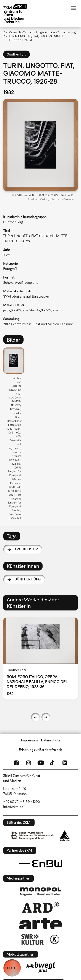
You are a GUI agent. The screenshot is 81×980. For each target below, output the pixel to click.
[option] (16, 435)
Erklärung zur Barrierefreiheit (41, 750)
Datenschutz (51, 740)
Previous (35, 717)
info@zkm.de (13, 807)
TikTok (53, 763)
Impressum (29, 740)
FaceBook (16, 763)
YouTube (41, 763)
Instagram (29, 763)
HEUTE (12, 968)
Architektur (26, 549)
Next (46, 717)
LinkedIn (65, 763)
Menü (73, 8)
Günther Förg (28, 579)
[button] (40, 145)
